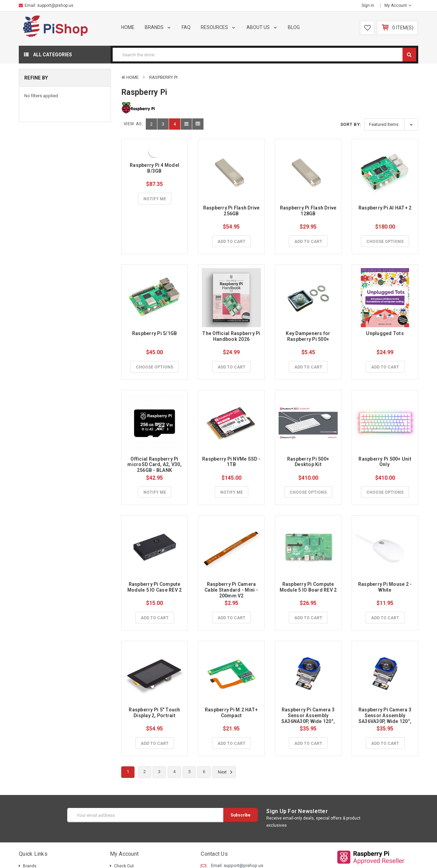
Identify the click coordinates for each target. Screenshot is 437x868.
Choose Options (385, 242)
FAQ (186, 27)
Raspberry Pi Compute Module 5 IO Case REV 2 (155, 587)
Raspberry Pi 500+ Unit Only (385, 462)
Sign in (368, 5)
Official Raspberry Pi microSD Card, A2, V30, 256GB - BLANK (155, 465)
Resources (218, 27)
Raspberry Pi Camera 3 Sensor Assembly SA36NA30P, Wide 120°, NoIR (309, 718)
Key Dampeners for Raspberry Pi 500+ (309, 336)
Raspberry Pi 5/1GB (155, 333)
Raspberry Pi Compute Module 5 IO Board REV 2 (308, 587)
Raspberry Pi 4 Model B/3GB (155, 168)
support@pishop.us (55, 5)
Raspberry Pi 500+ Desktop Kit (309, 462)
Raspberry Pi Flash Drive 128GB (309, 211)
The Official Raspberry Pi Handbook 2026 (232, 336)
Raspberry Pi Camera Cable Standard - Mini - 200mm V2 (232, 590)
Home (128, 27)
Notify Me (155, 199)
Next (226, 772)
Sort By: (351, 124)
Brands (158, 27)
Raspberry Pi (163, 77)
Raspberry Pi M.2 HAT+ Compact (232, 713)
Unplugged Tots (385, 333)
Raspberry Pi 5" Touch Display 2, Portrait (155, 713)
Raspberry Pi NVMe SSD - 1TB (232, 462)
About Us (262, 27)
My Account (398, 5)
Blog (294, 27)
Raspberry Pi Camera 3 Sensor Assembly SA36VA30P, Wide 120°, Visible (386, 718)
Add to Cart (231, 242)
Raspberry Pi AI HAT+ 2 (385, 208)
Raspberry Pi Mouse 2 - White (386, 587)
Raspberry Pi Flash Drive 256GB (232, 211)
